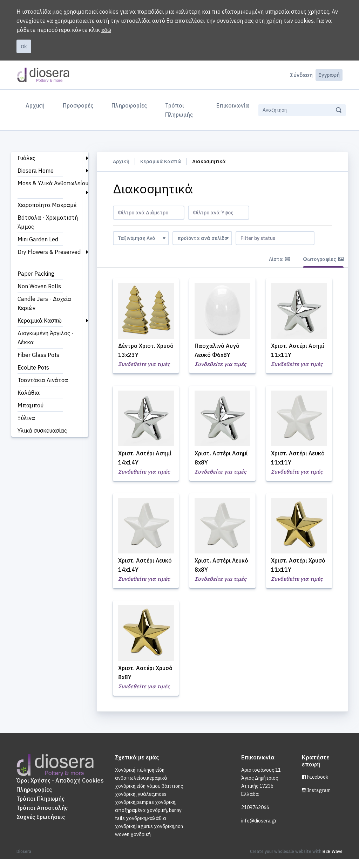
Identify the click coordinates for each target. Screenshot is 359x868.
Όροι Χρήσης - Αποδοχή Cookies (60, 790)
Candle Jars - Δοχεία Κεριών (44, 303)
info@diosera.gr (259, 830)
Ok (24, 47)
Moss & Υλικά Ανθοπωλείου (53, 183)
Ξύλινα (26, 418)
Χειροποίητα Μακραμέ (47, 205)
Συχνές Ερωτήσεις (41, 826)
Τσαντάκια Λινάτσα (43, 380)
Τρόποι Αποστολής (42, 817)
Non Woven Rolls (39, 286)
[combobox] (149, 213)
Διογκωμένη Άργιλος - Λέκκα (46, 338)
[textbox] (149, 213)
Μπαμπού (31, 405)
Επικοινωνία (233, 105)
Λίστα (280, 259)
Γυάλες (26, 158)
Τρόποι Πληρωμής (179, 110)
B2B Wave (333, 860)
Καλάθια (29, 393)
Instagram (316, 799)
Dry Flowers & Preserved (49, 252)
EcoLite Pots (33, 367)
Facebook (315, 786)
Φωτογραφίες (323, 259)
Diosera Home (36, 171)
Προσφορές (78, 105)
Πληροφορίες (129, 105)
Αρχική (36, 105)
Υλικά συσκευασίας (42, 430)
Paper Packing (36, 274)
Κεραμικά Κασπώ (40, 321)
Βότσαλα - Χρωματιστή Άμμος (48, 222)
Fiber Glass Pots (38, 355)
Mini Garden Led (38, 239)
